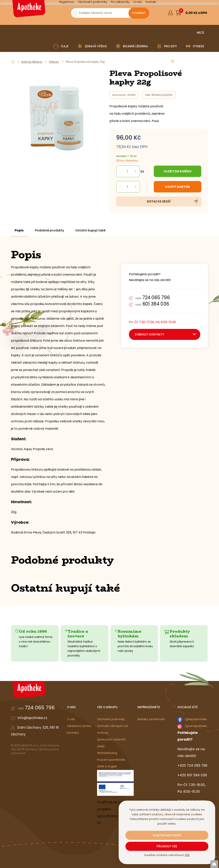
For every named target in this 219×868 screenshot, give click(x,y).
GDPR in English (107, 767)
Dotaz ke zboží (159, 201)
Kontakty (73, 733)
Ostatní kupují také (91, 230)
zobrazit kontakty (149, 334)
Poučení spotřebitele (111, 760)
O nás (71, 719)
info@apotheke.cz (32, 718)
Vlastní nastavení (167, 835)
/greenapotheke (196, 719)
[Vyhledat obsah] (139, 13)
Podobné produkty (50, 230)
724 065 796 (153, 298)
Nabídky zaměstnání (151, 719)
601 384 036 (152, 304)
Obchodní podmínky (111, 719)
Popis (19, 230)
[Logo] (28, 10)
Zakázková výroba (79, 726)
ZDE (187, 855)
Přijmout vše (167, 846)
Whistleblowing (107, 753)
